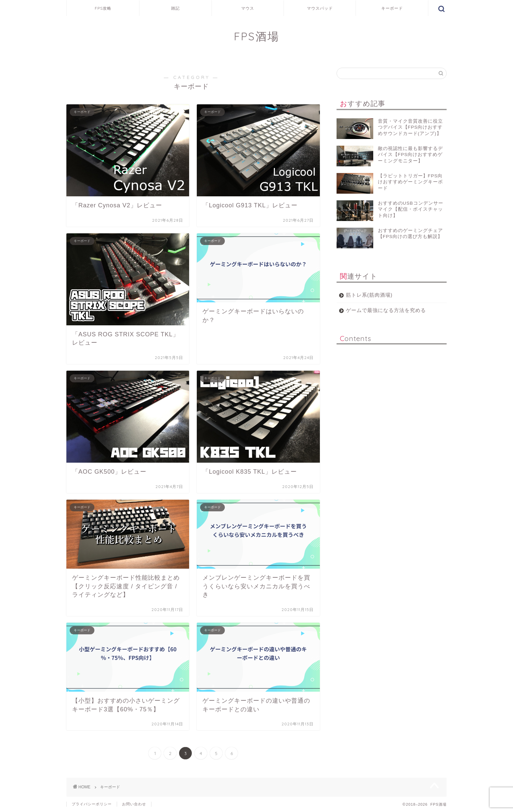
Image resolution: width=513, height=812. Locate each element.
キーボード (392, 8)
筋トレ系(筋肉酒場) (369, 295)
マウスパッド (320, 8)
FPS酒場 (257, 36)
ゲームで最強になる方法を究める (386, 310)
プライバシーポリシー (92, 804)
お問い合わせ (134, 804)
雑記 (175, 8)
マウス (248, 8)
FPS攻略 (103, 8)
